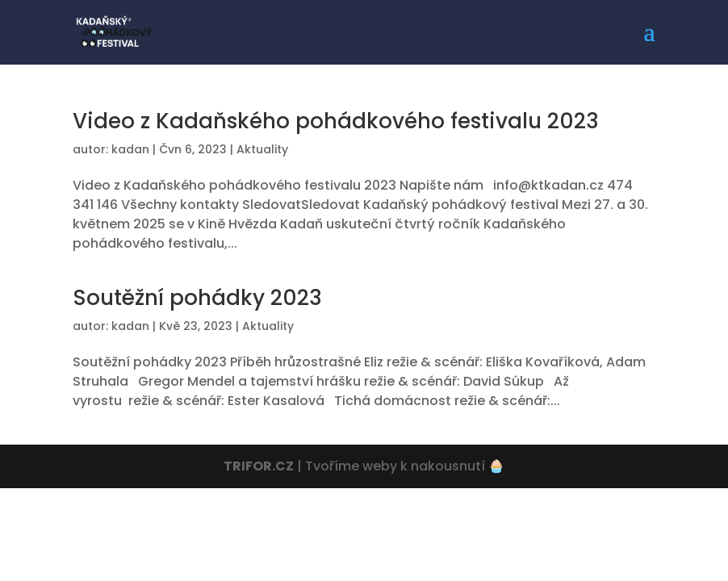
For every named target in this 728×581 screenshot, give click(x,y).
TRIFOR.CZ (259, 466)
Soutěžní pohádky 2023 (197, 298)
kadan (130, 149)
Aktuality (262, 149)
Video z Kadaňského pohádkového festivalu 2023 (336, 121)
